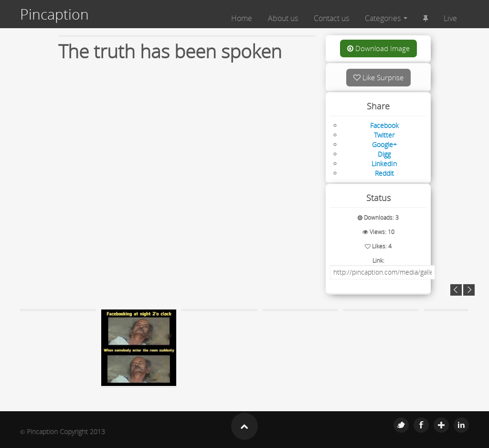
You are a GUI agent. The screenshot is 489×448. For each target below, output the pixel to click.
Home (242, 18)
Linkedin (461, 425)
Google (441, 425)
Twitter (401, 425)
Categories (386, 18)
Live (450, 18)
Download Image (378, 48)
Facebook (421, 425)
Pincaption (54, 14)
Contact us (331, 18)
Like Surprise (378, 77)
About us (283, 18)
